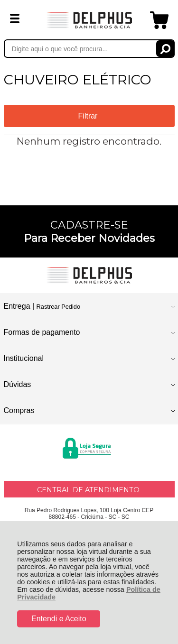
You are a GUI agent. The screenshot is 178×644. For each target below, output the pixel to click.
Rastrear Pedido (58, 307)
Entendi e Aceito (59, 619)
